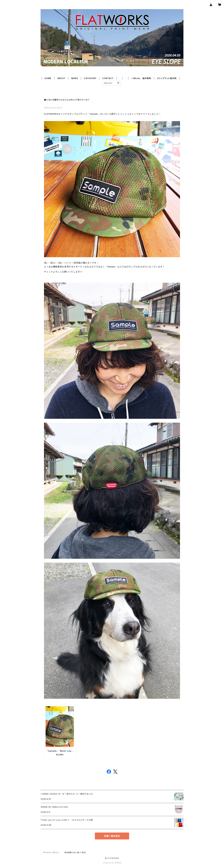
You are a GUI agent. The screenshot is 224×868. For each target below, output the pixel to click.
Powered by (112, 863)
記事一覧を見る (112, 836)
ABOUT (61, 78)
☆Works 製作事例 (141, 78)
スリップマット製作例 (167, 78)
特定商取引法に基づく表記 (75, 852)
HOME (48, 78)
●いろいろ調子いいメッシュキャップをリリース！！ (67, 100)
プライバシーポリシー (51, 852)
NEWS (75, 78)
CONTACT (108, 78)
